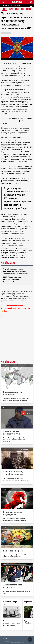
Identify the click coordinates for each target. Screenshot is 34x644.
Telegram (25, 308)
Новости (4, 9)
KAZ (3, 6)
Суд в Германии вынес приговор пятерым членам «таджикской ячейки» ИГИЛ (16, 271)
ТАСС (20, 75)
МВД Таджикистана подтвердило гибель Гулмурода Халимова (13, 279)
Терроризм (21, 33)
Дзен (6, 311)
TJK (9, 6)
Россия (15, 33)
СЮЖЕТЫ (29, 9)
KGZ (6, 6)
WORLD (18, 6)
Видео (17, 9)
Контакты (5, 638)
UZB (15, 6)
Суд (26, 33)
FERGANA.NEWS (17, 2)
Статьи (11, 9)
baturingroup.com (19, 642)
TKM (11, 6)
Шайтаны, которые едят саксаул (11, 603)
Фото (23, 9)
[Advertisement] (17, 341)
